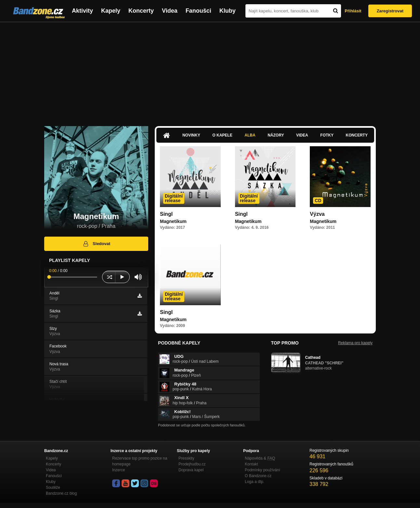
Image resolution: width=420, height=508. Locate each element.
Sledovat (96, 244)
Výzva (317, 214)
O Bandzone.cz (258, 476)
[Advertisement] (210, 71)
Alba (250, 135)
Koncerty (141, 11)
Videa (170, 11)
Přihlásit (353, 11)
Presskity (186, 458)
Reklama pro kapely (355, 343)
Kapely (111, 11)
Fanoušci (198, 11)
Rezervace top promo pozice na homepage (140, 461)
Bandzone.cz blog (61, 493)
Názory (276, 135)
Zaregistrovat (390, 11)
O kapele (222, 135)
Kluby (228, 11)
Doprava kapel (191, 470)
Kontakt (251, 464)
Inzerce (118, 470)
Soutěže (53, 488)
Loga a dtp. (255, 482)
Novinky (191, 135)
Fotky (327, 135)
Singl (166, 214)
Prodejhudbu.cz (192, 464)
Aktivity (82, 11)
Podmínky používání (262, 470)
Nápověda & (260, 458)
